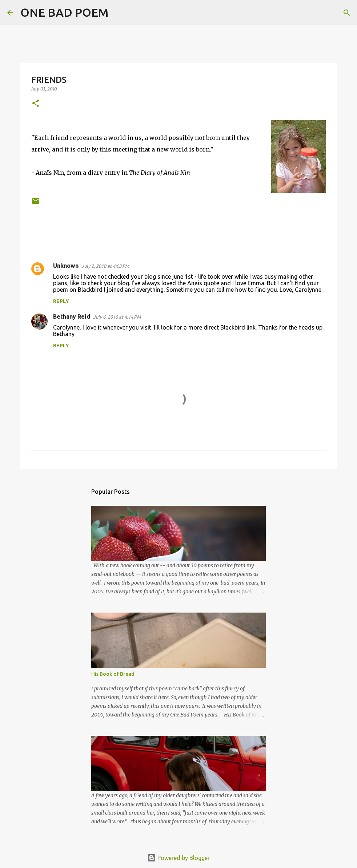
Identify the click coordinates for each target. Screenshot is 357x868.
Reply (61, 301)
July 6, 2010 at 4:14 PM (117, 317)
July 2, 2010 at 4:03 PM (105, 266)
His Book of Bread (113, 674)
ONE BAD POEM (64, 12)
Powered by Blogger (178, 858)
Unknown (66, 266)
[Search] (119, 13)
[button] (36, 104)
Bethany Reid (72, 316)
